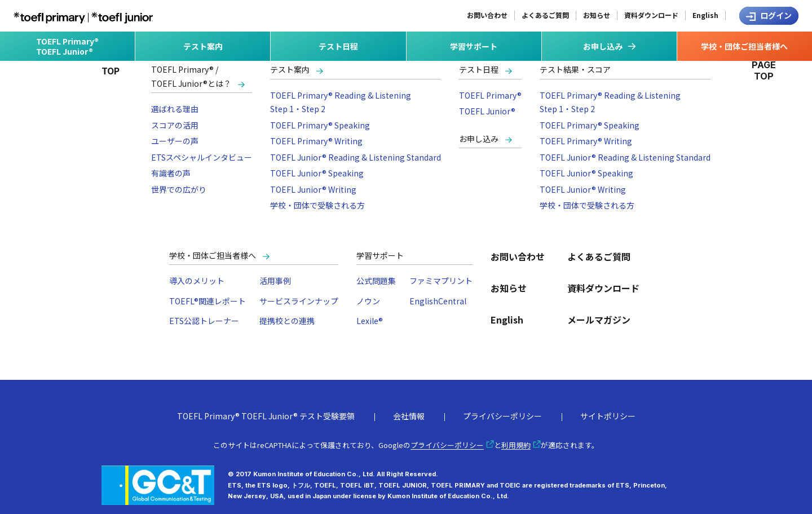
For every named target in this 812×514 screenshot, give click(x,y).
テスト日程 (479, 69)
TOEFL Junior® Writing (313, 189)
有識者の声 (171, 173)
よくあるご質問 (545, 15)
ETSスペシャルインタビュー (202, 157)
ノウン (368, 301)
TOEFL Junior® (487, 111)
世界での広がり (179, 189)
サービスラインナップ (299, 301)
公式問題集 (376, 281)
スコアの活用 (175, 125)
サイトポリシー (608, 416)
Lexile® (370, 321)
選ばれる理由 (175, 109)
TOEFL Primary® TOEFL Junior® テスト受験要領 (266, 416)
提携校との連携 (287, 321)
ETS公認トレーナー (204, 321)
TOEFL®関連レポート (208, 301)
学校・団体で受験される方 (317, 205)
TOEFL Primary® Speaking (320, 125)
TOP (111, 70)
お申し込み (479, 139)
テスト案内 (290, 69)
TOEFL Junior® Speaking (317, 173)
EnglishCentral (438, 301)
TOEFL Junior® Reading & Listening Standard (356, 157)
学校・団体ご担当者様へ (213, 255)
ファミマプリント (441, 281)
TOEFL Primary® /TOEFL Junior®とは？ (191, 76)
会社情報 (409, 416)
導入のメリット (197, 281)
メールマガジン (599, 320)
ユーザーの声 (175, 141)
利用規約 (516, 445)
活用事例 (275, 281)
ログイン (776, 15)
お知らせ (597, 15)
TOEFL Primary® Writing (316, 141)
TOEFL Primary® (490, 95)
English (705, 15)
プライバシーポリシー (502, 416)
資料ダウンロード (651, 15)
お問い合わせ (487, 15)
